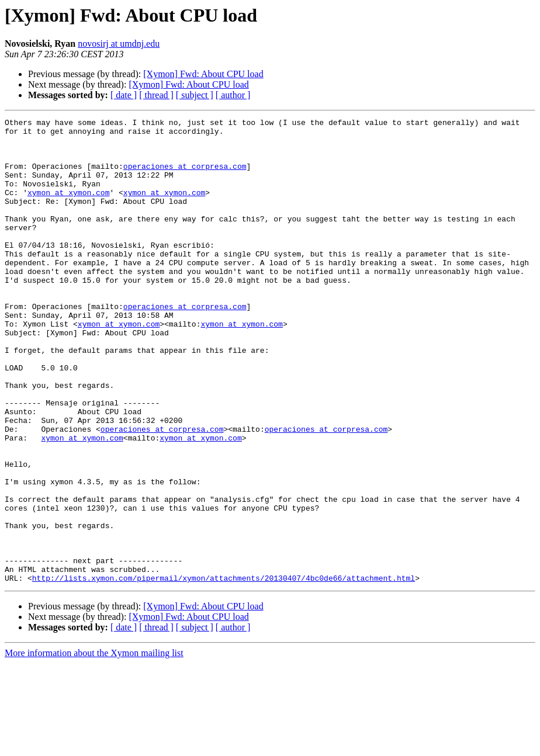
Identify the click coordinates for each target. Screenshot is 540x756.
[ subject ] (195, 95)
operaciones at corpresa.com (185, 176)
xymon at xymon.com (68, 208)
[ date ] (124, 95)
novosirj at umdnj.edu (119, 44)
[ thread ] (156, 95)
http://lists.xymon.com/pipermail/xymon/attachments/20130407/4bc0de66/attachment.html (224, 671)
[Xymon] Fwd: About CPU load (203, 74)
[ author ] (233, 95)
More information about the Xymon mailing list (94, 746)
